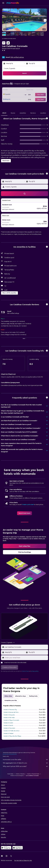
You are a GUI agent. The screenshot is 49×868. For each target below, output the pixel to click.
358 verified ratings (17, 57)
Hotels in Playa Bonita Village (12, 736)
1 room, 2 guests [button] (9, 68)
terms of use (25, 671)
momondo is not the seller (25, 760)
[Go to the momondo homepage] (13, 3)
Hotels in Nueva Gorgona (17, 776)
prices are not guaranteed (10, 754)
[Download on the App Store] (18, 848)
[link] (24, 513)
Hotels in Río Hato (9, 718)
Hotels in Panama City (10, 710)
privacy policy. (35, 671)
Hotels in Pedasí (8, 733)
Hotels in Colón (8, 723)
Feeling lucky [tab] (33, 696)
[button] (3, 3)
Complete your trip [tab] (11, 700)
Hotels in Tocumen (9, 728)
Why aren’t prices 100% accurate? (25, 766)
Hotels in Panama (20, 774)
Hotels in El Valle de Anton (12, 731)
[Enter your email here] (26, 658)
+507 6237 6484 (8, 55)
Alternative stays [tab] (21, 696)
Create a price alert (28, 505)
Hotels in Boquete (9, 715)
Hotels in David (8, 726)
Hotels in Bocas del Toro (11, 712)
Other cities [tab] (8, 696)
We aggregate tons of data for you (25, 763)
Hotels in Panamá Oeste (33, 774)
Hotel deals (10, 774)
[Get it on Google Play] (6, 848)
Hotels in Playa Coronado (11, 720)
